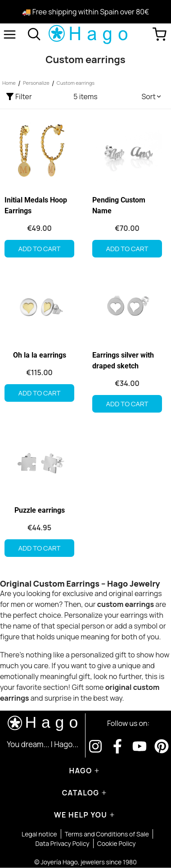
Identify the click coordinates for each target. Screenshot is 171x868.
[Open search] (34, 34)
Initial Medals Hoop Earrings (36, 205)
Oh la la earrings (40, 355)
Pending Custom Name (119, 205)
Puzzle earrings (40, 510)
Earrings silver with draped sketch (123, 361)
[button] (152, 96)
